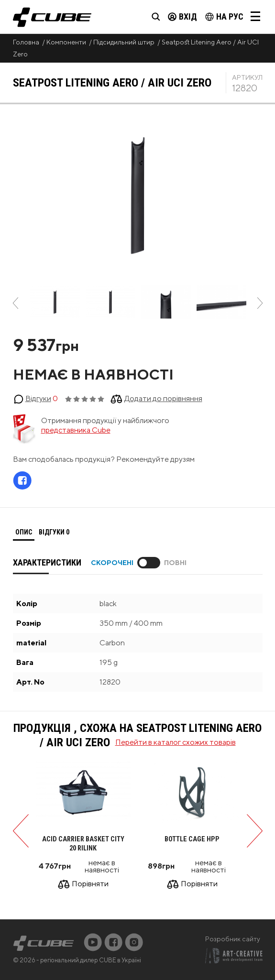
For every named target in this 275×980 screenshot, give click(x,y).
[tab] (24, 532)
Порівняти (90, 885)
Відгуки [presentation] (54, 532)
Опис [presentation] (24, 532)
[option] (55, 303)
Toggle (149, 563)
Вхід (182, 16)
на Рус (224, 16)
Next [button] (260, 303)
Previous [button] (16, 303)
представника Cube (76, 430)
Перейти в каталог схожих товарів (176, 742)
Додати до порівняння (163, 398)
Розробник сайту (233, 939)
